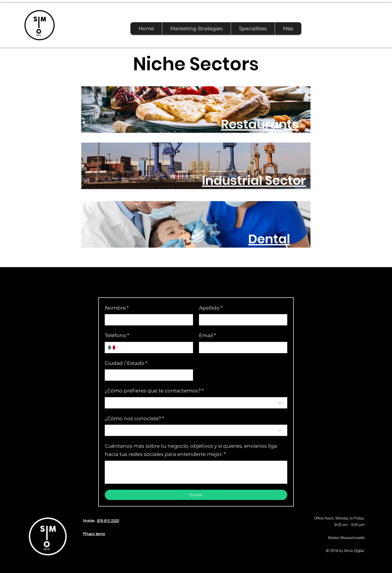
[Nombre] (147, 320)
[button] (253, 29)
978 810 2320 (108, 520)
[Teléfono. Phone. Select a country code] (114, 347)
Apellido (211, 308)
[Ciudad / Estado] (147, 375)
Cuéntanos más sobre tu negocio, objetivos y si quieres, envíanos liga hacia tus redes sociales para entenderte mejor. (191, 451)
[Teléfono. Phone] (155, 348)
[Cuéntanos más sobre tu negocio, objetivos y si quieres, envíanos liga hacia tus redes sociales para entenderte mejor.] (196, 472)
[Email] (242, 348)
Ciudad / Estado (126, 363)
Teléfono (117, 336)
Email (207, 336)
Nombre (117, 308)
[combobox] (196, 403)
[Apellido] (242, 320)
